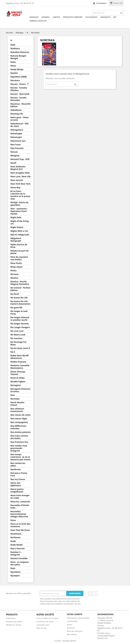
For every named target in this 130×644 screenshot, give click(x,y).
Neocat (14, 152)
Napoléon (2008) (19, 77)
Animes (46, 17)
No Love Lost (17, 331)
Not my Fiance (18, 479)
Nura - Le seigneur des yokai (20, 563)
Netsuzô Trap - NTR (20, 159)
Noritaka (15, 399)
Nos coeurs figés (19, 419)
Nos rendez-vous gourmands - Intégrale (19, 448)
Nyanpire (15, 576)
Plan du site (41, 628)
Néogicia (15, 156)
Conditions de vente (45, 622)
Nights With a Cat (19, 231)
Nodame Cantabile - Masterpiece (21, 367)
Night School (17, 227)
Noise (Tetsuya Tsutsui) (18, 373)
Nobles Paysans (18, 362)
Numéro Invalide (19, 558)
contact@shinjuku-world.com (106, 637)
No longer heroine (20, 324)
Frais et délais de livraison (48, 618)
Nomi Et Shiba (18, 378)
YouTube (96, 594)
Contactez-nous (43, 625)
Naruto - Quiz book (20, 94)
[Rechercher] (108, 13)
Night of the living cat (20, 222)
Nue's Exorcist (18, 548)
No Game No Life (19, 298)
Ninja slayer (17, 267)
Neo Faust (16, 145)
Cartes (56, 17)
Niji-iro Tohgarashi (20, 235)
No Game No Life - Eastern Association (20, 303)
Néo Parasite (17, 148)
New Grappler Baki (20, 173)
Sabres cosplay (38, 21)
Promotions (11, 618)
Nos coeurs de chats (21, 415)
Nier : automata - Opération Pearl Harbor (19, 211)
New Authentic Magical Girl (18, 168)
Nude (13, 541)
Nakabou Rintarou (20, 52)
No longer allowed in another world (20, 319)
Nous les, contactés (20, 502)
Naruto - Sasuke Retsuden (18, 99)
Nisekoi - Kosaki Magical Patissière (20, 283)
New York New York (20, 184)
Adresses (71, 628)
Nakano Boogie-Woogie (19, 57)
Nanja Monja (17, 69)
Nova (13, 520)
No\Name (15, 537)
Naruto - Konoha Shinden (19, 89)
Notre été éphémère (16, 484)
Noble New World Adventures (19, 357)
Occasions (91, 17)
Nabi (13, 45)
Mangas (34, 17)
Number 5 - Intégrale (16, 553)
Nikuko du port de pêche (20, 252)
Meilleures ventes (14, 625)
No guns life (16, 308)
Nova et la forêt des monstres (20, 525)
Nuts (13, 568)
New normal (17, 180)
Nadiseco (15, 48)
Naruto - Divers (18, 84)
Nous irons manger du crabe (20, 497)
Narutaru (15, 80)
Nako (13, 62)
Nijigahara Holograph (16, 240)
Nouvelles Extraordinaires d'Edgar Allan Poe (19, 514)
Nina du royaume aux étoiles (19, 258)
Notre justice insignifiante (17, 490)
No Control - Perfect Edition (20, 289)
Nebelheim (16, 110)
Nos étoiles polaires (21, 432)
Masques (105, 17)
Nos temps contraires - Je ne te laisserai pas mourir (21, 457)
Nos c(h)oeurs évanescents (17, 410)
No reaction (16, 338)
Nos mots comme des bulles (19, 437)
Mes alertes (72, 634)
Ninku (13, 271)
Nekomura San (18, 141)
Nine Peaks (16, 263)
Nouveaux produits (14, 622)
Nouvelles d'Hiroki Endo (20, 507)
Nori (13, 395)
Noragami (16, 385)
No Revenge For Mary (18, 343)
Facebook (90, 594)
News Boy (15, 188)
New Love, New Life (21, 176)
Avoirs (70, 625)
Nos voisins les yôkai (18, 464)
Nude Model (17, 545)
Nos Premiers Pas (19, 442)
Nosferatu (16, 469)
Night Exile (16, 217)
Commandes (72, 621)
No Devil (15, 294)
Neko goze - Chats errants (19, 119)
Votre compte (75, 614)
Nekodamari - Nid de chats (19, 125)
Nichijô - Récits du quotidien (19, 204)
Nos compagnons (19, 422)
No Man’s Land (18, 335)
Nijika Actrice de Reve (19, 246)
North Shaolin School (17, 404)
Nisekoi (14, 278)
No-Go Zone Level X (20, 348)
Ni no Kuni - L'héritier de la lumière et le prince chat (20, 195)
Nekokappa (16, 134)
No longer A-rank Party (19, 312)
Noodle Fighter (18, 382)
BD (115, 17)
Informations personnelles (78, 618)
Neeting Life (17, 114)
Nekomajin (16, 137)
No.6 (13, 352)
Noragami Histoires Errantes (20, 390)
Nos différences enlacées (18, 427)
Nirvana (14, 274)
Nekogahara (17, 130)
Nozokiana (16, 534)
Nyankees (15, 572)
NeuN (13, 163)
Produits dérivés (73, 17)
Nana (13, 66)
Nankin (14, 73)
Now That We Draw (20, 530)
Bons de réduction (75, 631)
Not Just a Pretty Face (19, 474)
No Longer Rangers (20, 327)
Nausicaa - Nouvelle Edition (21, 105)
